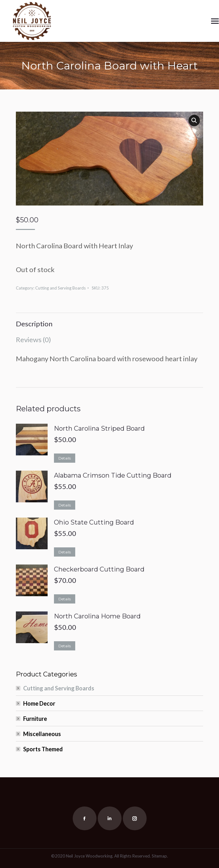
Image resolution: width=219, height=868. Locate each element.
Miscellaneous (42, 734)
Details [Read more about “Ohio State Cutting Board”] (65, 552)
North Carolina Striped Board (99, 428)
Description (34, 324)
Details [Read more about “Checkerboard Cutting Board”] (65, 599)
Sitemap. (160, 856)
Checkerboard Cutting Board (99, 569)
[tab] (109, 321)
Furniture (35, 719)
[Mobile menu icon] (215, 21)
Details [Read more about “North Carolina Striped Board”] (65, 458)
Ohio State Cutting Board (94, 522)
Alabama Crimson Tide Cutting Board (113, 475)
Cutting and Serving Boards (60, 288)
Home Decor (39, 703)
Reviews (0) (33, 339)
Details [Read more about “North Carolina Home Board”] (65, 646)
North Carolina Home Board (97, 616)
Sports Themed (43, 749)
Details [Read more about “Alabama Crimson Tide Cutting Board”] (65, 505)
